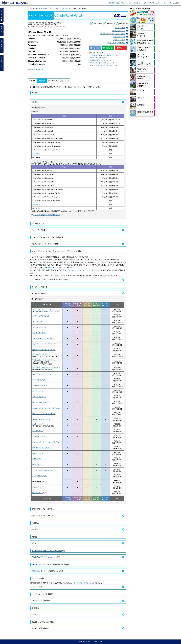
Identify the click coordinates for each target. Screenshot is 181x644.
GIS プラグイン (38, 391)
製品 (118, 3)
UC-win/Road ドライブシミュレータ (102, 63)
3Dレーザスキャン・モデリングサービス (103, 65)
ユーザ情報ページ (50, 268)
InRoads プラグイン (39, 397)
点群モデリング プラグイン (42, 374)
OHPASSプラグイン (39, 459)
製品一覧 (2, 30)
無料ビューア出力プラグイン (42, 448)
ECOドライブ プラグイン (41, 316)
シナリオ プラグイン (39, 333)
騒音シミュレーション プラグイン (44, 414)
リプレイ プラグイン (39, 322)
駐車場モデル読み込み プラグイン (44, 350)
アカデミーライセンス (84, 583)
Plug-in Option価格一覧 (36, 69)
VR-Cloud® (93, 55)
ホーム (30, 8)
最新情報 (111, 3)
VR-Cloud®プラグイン (40, 354)
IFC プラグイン (38, 431)
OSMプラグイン (38, 465)
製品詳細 (33, 81)
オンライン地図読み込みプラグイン (44, 470)
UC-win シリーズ (48, 8)
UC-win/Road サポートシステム (100, 60)
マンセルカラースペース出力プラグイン (46, 442)
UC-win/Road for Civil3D (98, 58)
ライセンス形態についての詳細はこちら (47, 215)
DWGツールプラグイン (40, 424)
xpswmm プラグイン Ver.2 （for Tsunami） (47, 408)
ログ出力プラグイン (39, 327)
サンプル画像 (53, 81)
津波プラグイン (38, 453)
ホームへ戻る (2, 15)
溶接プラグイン (38, 493)
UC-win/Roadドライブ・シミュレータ (47, 551)
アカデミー (138, 3)
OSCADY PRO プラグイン (41, 403)
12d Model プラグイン (40, 436)
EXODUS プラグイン (40, 386)
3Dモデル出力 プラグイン (41, 419)
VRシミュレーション (63, 8)
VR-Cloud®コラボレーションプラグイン (46, 368)
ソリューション (127, 3)
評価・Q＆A (65, 81)
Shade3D (102, 55)
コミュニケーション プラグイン (43, 339)
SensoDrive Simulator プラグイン (45, 311)
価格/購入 (42, 81)
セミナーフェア (149, 3)
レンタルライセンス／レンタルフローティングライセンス (79, 270)
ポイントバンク (2, 63)
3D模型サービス (112, 55)
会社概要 (176, 3)
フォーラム (168, 3)
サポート (159, 3)
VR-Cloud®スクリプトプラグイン (44, 360)
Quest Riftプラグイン (40, 476)
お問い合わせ (2, 45)
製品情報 (37, 8)
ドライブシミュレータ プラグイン (44, 309)
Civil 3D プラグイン (39, 380)
